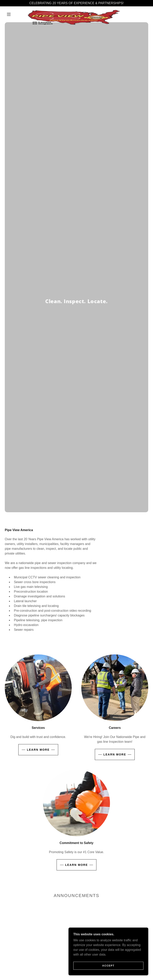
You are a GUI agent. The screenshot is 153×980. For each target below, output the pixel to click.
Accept (108, 966)
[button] (9, 14)
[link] (73, 11)
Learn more (38, 750)
